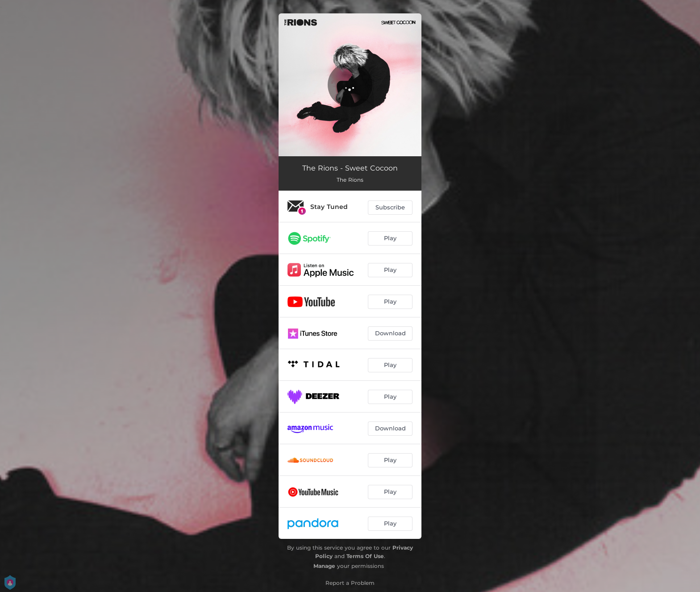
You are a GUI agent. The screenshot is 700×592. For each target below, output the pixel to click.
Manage (324, 566)
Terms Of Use (365, 556)
